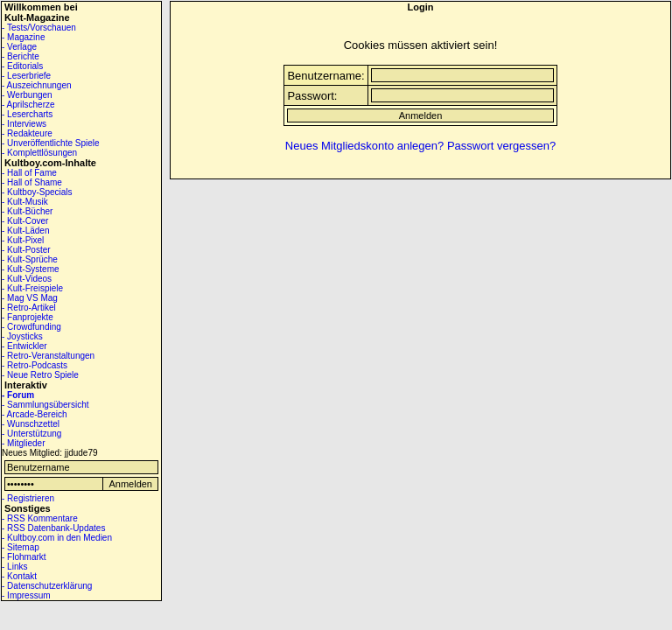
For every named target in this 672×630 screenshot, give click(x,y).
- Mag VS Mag (30, 298)
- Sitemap (21, 547)
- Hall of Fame (29, 173)
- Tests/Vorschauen (39, 28)
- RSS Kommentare (40, 518)
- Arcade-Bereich (34, 414)
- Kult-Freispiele (32, 288)
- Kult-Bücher (27, 211)
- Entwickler (24, 346)
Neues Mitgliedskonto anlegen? (364, 146)
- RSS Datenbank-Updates (53, 528)
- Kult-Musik (25, 202)
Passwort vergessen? (501, 146)
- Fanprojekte (28, 317)
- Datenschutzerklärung (47, 586)
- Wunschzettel (31, 424)
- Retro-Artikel (29, 308)
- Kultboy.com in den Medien (57, 538)
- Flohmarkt (24, 557)
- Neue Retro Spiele (40, 375)
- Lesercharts (27, 114)
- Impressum (26, 595)
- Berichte (21, 56)
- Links (14, 567)
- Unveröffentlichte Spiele (51, 143)
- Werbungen (27, 95)
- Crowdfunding (31, 327)
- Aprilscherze (28, 105)
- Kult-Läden (25, 231)
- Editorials (22, 66)
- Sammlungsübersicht (45, 405)
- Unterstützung (31, 434)
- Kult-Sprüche (30, 259)
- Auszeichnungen (37, 85)
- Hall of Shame (32, 182)
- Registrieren (28, 498)
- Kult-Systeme (31, 269)
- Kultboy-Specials (37, 192)
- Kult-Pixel (23, 240)
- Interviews (24, 124)
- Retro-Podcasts (35, 365)
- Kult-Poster (26, 250)
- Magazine (23, 37)
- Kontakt (19, 576)
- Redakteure (27, 133)
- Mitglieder (23, 443)
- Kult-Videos (27, 279)
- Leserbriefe (26, 76)
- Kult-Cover (25, 221)
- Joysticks (22, 336)
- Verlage (19, 47)
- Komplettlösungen (39, 153)
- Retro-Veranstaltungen (48, 356)
